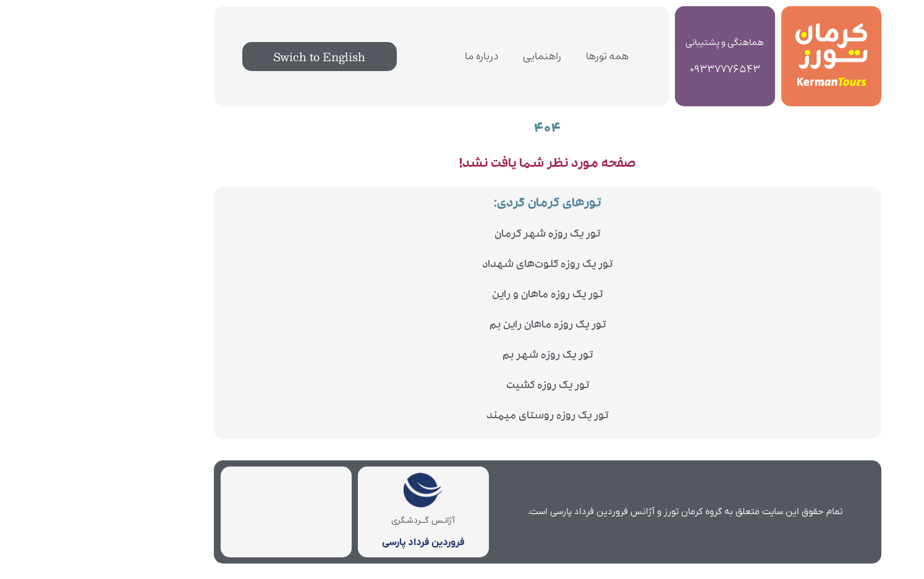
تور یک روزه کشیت (462, 387)
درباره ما (396, 56)
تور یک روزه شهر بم (462, 356)
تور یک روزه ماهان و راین (462, 296)
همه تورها (522, 56)
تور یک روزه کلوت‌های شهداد (462, 265)
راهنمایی (457, 56)
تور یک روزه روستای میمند (462, 417)
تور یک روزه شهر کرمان (462, 235)
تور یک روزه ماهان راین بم (462, 326)
